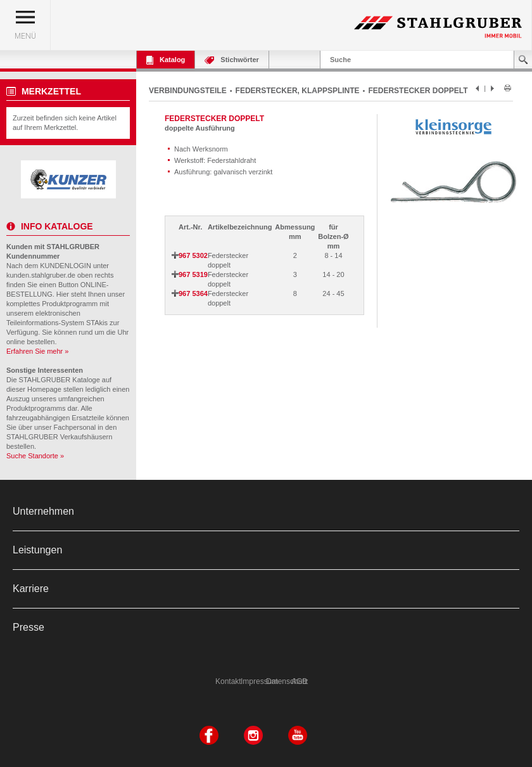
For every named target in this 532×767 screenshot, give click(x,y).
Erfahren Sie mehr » (37, 351)
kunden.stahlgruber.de (41, 275)
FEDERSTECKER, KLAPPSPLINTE (298, 91)
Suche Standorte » (35, 456)
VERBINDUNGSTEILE (188, 91)
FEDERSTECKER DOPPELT (418, 91)
